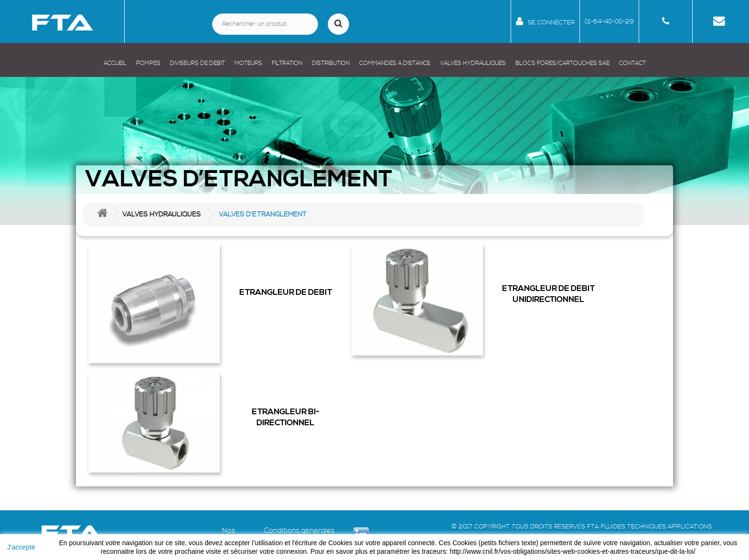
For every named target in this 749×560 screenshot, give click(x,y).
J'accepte (21, 547)
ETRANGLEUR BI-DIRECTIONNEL (286, 417)
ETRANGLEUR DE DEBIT (286, 292)
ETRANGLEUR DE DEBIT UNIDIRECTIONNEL (548, 294)
